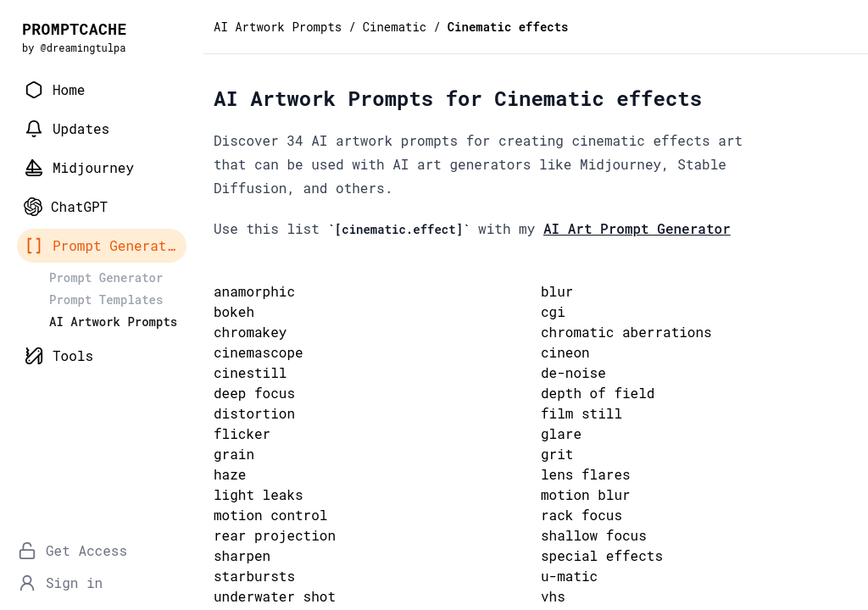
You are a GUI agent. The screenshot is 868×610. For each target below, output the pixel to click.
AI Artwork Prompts (278, 27)
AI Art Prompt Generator (637, 228)
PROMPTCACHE (75, 29)
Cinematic (395, 27)
